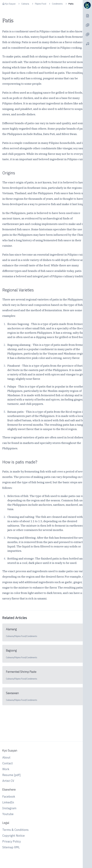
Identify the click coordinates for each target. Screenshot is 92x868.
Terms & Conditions (15, 830)
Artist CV (8, 781)
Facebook (9, 796)
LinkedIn (8, 802)
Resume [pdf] (11, 775)
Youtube (8, 814)
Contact (8, 763)
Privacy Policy (12, 841)
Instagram (9, 808)
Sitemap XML (11, 847)
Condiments (57, 4)
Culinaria (25, 4)
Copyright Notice (13, 836)
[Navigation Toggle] (87, 5)
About (6, 757)
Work (6, 769)
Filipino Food (41, 4)
